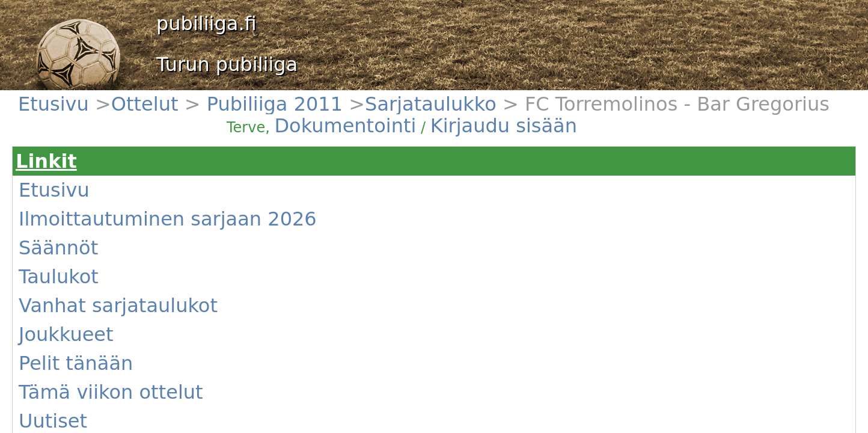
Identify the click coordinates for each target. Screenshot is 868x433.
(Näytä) (244, 297)
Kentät (60, 289)
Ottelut (93, 97)
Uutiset (62, 275)
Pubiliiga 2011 (135, 97)
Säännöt (64, 188)
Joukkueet (66, 232)
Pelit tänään (70, 246)
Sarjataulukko (190, 97)
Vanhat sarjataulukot (86, 217)
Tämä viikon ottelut (83, 260)
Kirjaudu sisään (510, 103)
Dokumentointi (454, 103)
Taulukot (64, 203)
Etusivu (61, 97)
